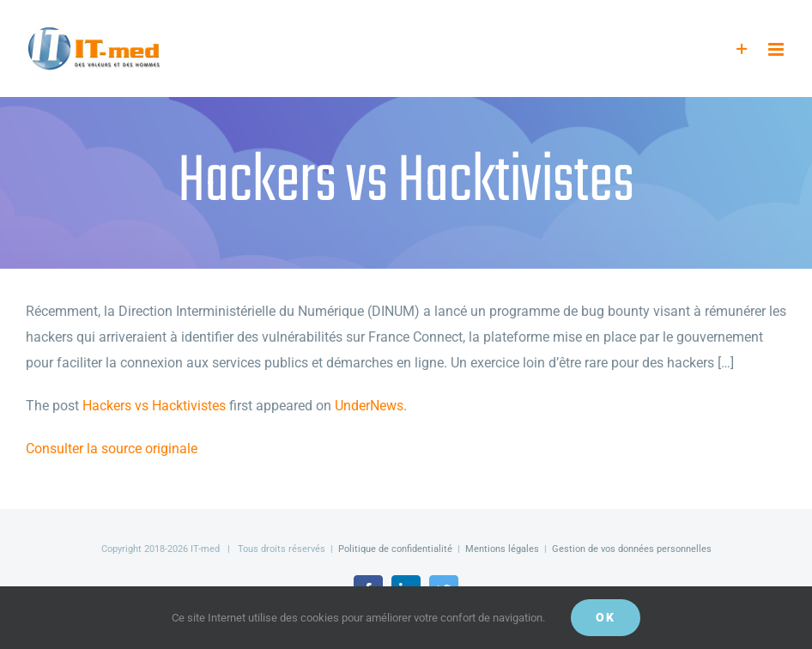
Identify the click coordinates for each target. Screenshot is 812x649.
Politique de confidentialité (395, 549)
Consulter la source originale (112, 449)
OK (606, 617)
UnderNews (369, 406)
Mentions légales (502, 549)
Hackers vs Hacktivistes (154, 406)
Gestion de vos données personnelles (632, 549)
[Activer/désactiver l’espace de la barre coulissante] (742, 49)
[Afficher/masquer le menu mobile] (777, 49)
